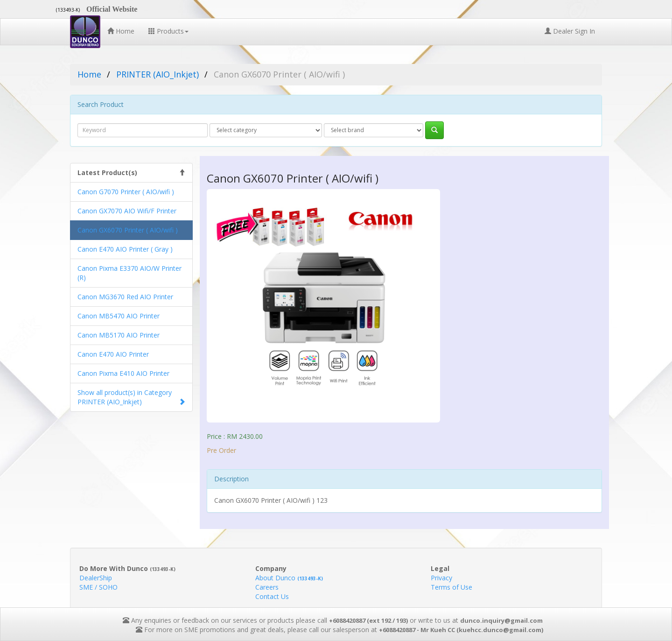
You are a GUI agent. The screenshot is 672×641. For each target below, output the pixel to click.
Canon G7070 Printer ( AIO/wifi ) (126, 192)
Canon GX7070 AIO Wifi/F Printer (127, 211)
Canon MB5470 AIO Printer (119, 316)
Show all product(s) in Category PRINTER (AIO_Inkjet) (125, 397)
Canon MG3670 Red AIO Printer (125, 297)
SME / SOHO (98, 587)
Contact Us (272, 596)
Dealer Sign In (570, 31)
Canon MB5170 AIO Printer (119, 335)
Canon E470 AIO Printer (113, 354)
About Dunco (289, 578)
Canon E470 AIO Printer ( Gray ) (125, 249)
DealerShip (96, 578)
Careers (267, 587)
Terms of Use (451, 587)
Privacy (441, 578)
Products (168, 31)
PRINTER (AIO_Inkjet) (157, 74)
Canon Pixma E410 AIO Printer (123, 373)
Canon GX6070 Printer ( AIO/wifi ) (128, 230)
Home (121, 31)
